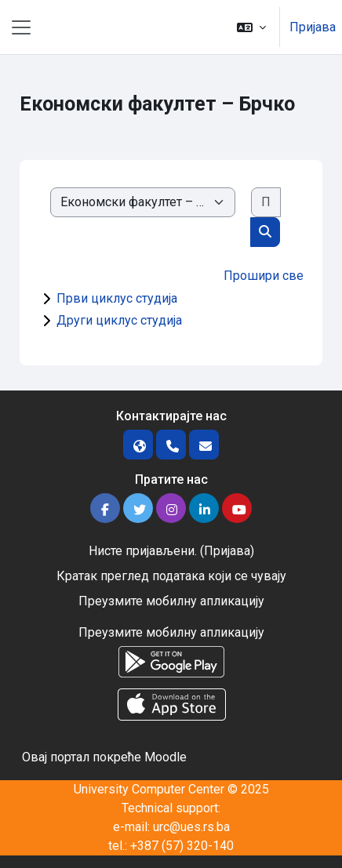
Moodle (166, 757)
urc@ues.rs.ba (191, 827)
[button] (251, 27)
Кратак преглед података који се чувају (171, 576)
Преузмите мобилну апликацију (171, 601)
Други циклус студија (119, 320)
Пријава (313, 27)
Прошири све (264, 276)
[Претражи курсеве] (266, 202)
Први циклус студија (117, 298)
